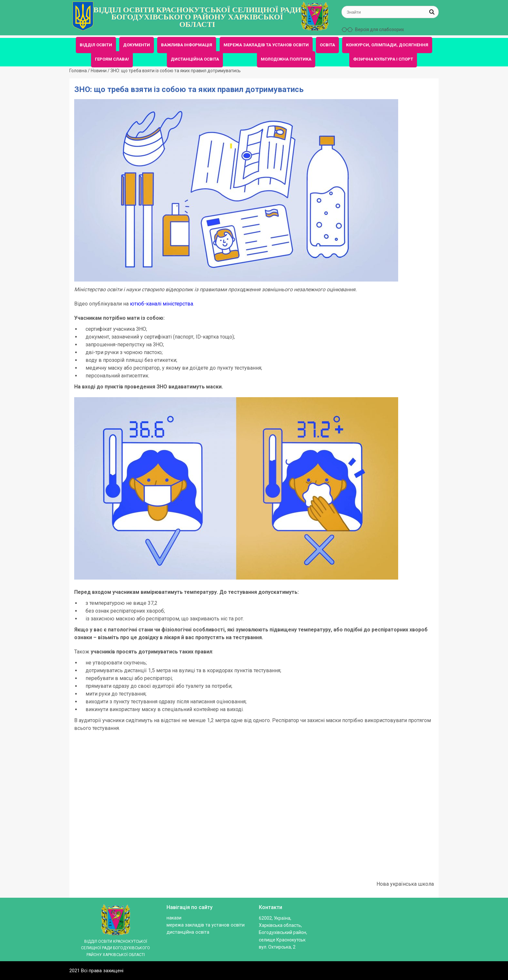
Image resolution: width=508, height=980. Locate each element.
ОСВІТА (327, 45)
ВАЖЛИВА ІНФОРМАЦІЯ (187, 45)
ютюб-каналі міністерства (162, 304)
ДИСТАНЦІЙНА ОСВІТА (195, 59)
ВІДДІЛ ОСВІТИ (96, 45)
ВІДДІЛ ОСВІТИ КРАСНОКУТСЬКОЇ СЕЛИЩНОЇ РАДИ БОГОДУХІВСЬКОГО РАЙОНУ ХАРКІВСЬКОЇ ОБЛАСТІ (197, 17)
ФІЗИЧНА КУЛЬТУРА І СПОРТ (383, 59)
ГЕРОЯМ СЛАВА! (112, 59)
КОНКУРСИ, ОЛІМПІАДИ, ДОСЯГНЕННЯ (387, 45)
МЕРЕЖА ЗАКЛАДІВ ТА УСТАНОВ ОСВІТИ (266, 45)
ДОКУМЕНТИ (137, 45)
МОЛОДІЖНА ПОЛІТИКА (286, 59)
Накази (174, 918)
